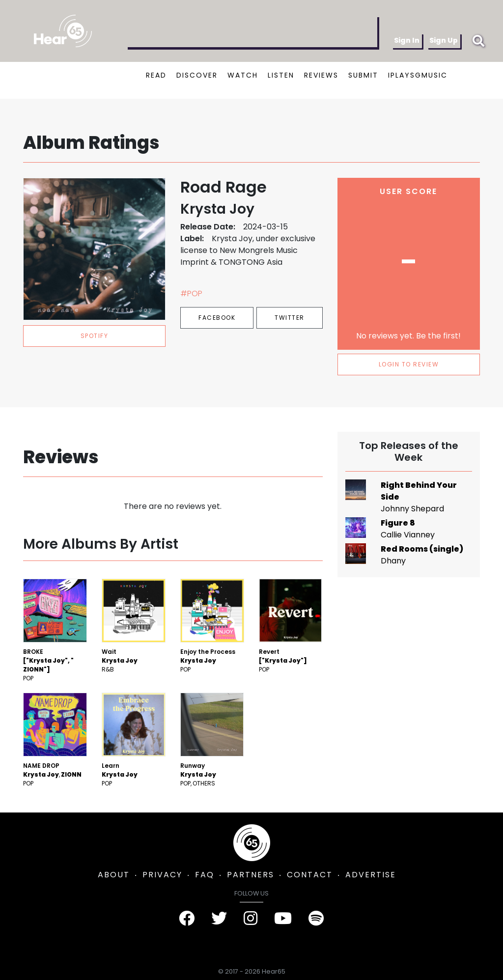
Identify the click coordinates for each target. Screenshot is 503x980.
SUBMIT (363, 75)
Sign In (407, 40)
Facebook (217, 318)
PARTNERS (251, 875)
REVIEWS (321, 75)
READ (156, 75)
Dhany (393, 561)
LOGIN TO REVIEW (409, 364)
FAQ (205, 875)
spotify (95, 336)
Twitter (290, 318)
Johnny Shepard (412, 509)
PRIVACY (162, 875)
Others (204, 783)
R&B (108, 669)
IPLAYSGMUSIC (418, 75)
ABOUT (114, 875)
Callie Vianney (408, 535)
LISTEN (281, 75)
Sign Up (444, 40)
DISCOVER (197, 75)
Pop (28, 678)
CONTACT (310, 875)
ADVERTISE (371, 875)
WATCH (243, 75)
